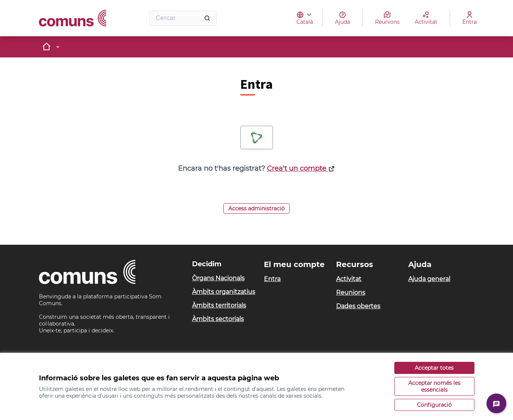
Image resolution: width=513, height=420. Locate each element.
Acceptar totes (434, 368)
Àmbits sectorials (218, 319)
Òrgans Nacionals (218, 278)
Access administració (256, 208)
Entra (272, 279)
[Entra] (470, 18)
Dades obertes (358, 306)
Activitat (349, 279)
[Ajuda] (343, 18)
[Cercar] (183, 18)
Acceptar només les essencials (434, 386)
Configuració (434, 405)
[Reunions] (387, 18)
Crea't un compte (301, 168)
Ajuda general (429, 279)
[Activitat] (426, 18)
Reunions (351, 293)
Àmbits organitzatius (224, 292)
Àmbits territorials (219, 305)
